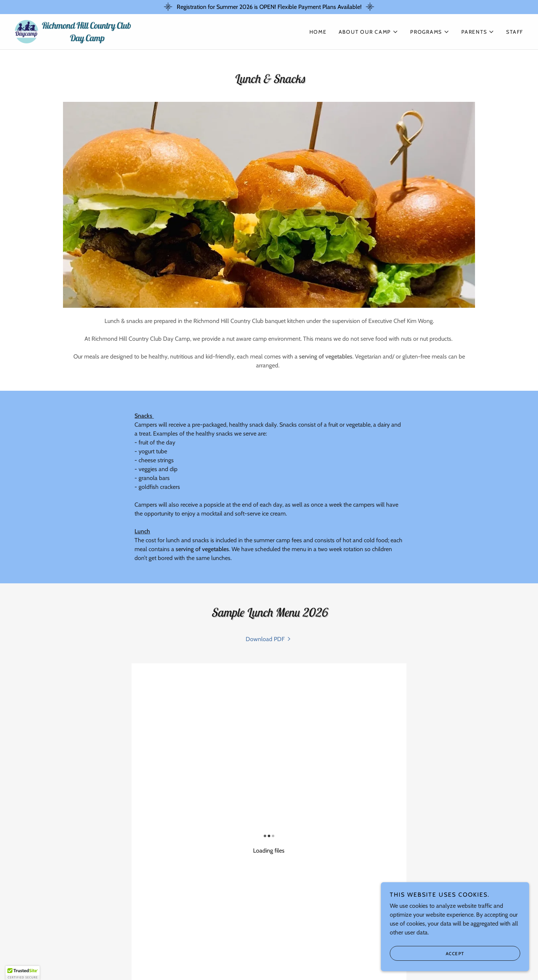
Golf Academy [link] (246, 953)
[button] (369, 32)
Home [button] (127, 953)
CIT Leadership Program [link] (358, 953)
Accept (455, 954)
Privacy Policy (78, 925)
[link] (73, 31)
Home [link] (318, 32)
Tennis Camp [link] (294, 953)
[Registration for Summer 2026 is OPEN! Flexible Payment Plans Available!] (269, 7)
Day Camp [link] (156, 953)
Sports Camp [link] (197, 953)
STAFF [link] (515, 32)
